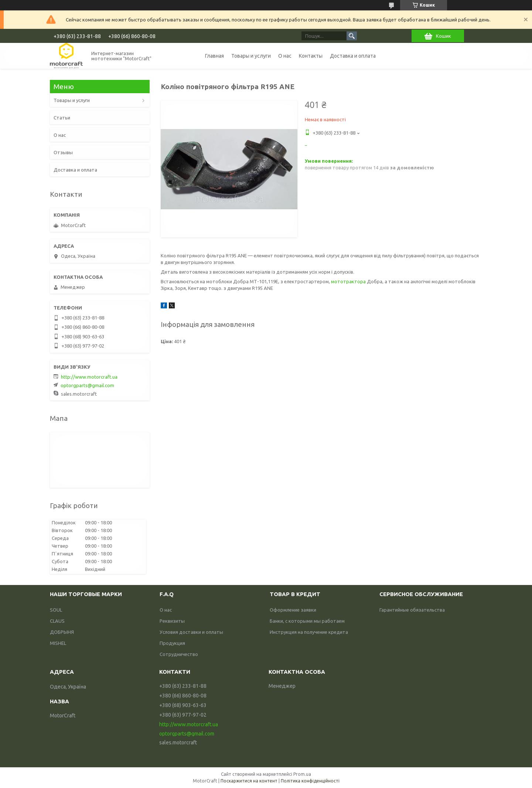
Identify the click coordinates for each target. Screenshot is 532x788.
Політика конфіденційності (310, 781)
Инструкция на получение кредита (309, 632)
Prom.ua (302, 774)
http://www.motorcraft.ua (89, 377)
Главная (214, 56)
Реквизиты (172, 621)
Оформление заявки (293, 610)
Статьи (62, 118)
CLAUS (57, 621)
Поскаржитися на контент (249, 781)
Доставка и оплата (353, 56)
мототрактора (348, 281)
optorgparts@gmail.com (87, 385)
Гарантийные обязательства (412, 610)
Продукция (172, 643)
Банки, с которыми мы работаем (307, 621)
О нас (285, 56)
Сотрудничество (179, 654)
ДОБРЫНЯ (62, 632)
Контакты (311, 56)
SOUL (56, 610)
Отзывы (63, 152)
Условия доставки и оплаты (191, 632)
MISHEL (58, 643)
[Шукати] (352, 36)
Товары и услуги (251, 56)
